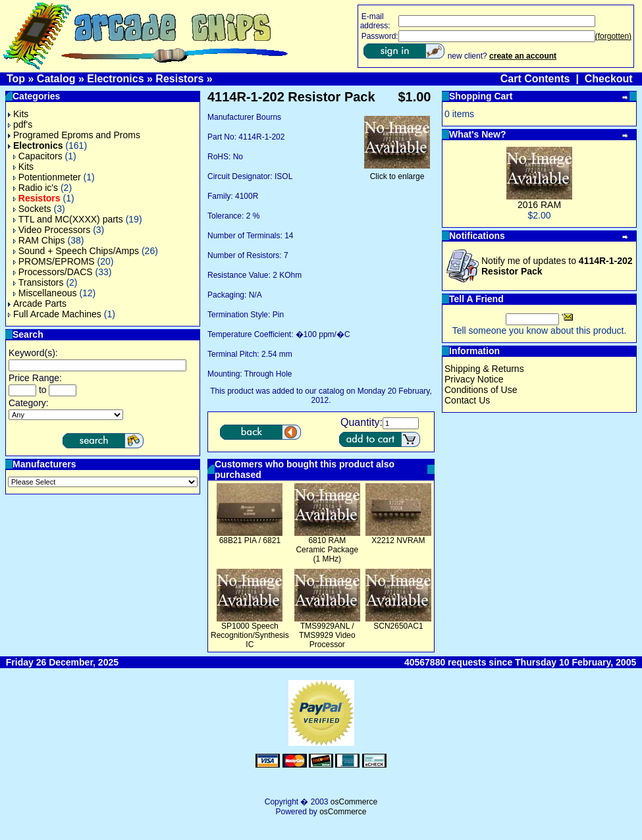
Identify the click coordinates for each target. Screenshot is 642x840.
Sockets (32, 209)
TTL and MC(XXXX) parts (68, 219)
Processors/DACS (53, 272)
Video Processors (52, 230)
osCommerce (354, 802)
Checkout (609, 79)
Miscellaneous (45, 293)
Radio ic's (36, 188)
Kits (18, 114)
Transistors (39, 282)
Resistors (179, 79)
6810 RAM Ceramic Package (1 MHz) (327, 550)
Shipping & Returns (484, 369)
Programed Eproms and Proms (74, 135)
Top (16, 79)
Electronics (115, 79)
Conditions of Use (481, 390)
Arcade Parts (37, 303)
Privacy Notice (474, 379)
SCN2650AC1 (398, 626)
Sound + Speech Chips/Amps (76, 251)
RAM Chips (39, 240)
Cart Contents (535, 79)
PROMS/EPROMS (54, 261)
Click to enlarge (397, 173)
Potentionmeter (47, 177)
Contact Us (467, 400)
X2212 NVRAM (398, 540)
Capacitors (38, 156)
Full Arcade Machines (55, 314)
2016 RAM (539, 205)
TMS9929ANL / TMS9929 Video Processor (327, 635)
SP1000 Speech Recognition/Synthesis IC (250, 635)
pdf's (20, 124)
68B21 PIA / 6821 (250, 540)
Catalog (56, 79)
